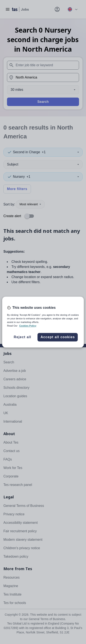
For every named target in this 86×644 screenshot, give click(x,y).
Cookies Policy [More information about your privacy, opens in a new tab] (28, 326)
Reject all (23, 337)
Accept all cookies (58, 337)
